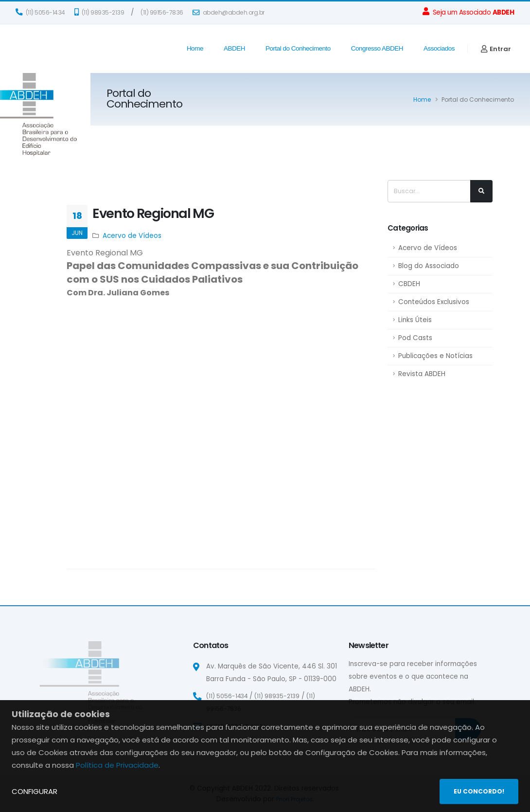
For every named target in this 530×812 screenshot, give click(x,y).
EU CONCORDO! (479, 791)
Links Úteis (415, 320)
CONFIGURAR (35, 791)
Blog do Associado (429, 266)
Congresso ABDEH (377, 48)
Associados (439, 48)
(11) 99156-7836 (162, 12)
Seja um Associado (468, 12)
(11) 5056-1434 (40, 12)
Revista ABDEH (422, 374)
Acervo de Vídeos (428, 248)
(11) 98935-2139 (99, 12)
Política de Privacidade (117, 765)
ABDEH (234, 48)
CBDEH (409, 284)
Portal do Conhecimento (298, 48)
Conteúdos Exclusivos (434, 302)
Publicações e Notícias (435, 356)
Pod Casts (415, 338)
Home (195, 48)
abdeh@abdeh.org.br (229, 12)
